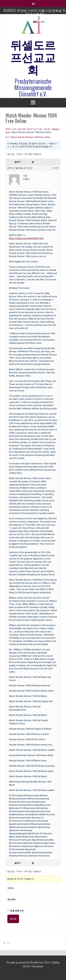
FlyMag (55, 963)
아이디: (11, 888)
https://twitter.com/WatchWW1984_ (26, 238)
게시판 (47, 129)
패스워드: (12, 899)
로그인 (13, 919)
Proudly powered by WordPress (25, 963)
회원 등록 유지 (17, 911)
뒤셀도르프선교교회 (33, 57)
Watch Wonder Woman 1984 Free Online (31, 137)
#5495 (56, 168)
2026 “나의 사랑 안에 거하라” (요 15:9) (24, 129)
